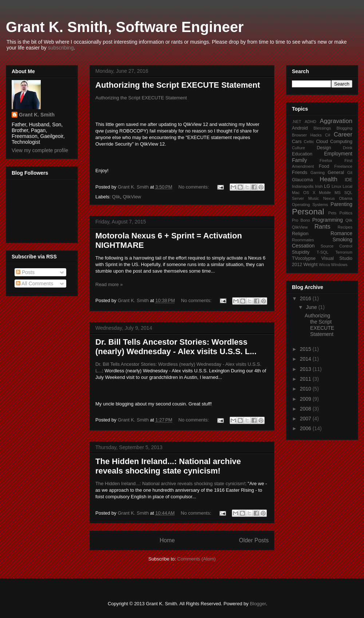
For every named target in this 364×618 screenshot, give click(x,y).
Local (347, 186)
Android (300, 128)
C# (328, 135)
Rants (323, 227)
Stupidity (301, 252)
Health (329, 179)
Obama (346, 198)
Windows (339, 265)
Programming (328, 220)
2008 (306, 409)
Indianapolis (303, 186)
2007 (306, 419)
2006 (306, 428)
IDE (349, 180)
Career (343, 134)
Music (314, 198)
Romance (341, 233)
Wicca (324, 265)
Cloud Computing (334, 142)
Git (350, 173)
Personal (308, 212)
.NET (296, 122)
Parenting (341, 204)
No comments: (194, 187)
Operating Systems (310, 205)
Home (167, 540)
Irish (319, 186)
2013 (306, 369)
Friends (300, 173)
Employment (338, 154)
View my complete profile (40, 150)
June (312, 307)
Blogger (258, 604)
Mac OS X (304, 193)
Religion (300, 234)
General (336, 173)
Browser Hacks (307, 135)
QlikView (132, 197)
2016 (306, 298)
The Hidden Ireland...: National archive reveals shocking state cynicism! (168, 466)
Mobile (325, 193)
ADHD (310, 122)
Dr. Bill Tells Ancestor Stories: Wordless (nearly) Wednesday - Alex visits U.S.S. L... (176, 347)
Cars (297, 142)
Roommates (303, 240)
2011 (306, 379)
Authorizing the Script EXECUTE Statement (178, 85)
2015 (306, 349)
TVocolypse (304, 258)
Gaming (318, 173)
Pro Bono (301, 220)
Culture (298, 148)
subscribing (61, 48)
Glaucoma (302, 180)
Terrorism (344, 252)
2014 (306, 359)
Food (324, 166)
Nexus (329, 198)
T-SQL (323, 252)
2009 (306, 399)
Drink (348, 148)
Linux (337, 186)
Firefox (326, 161)
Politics (346, 213)
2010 (306, 389)
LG (327, 186)
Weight (311, 265)
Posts (25, 272)
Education (302, 154)
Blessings (322, 128)
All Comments (35, 284)
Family (299, 160)
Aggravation (336, 121)
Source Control (337, 246)
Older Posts (254, 540)
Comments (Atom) (196, 559)
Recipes (345, 227)
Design (324, 148)
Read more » (109, 284)
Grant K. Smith (37, 115)
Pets (332, 213)
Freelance (343, 166)
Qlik (116, 197)
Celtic (309, 142)
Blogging (344, 128)
